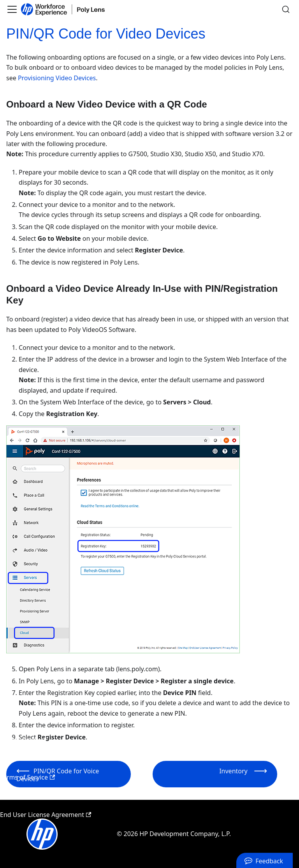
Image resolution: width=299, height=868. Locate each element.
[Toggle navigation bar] (12, 9)
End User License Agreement (46, 815)
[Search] (286, 9)
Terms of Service (27, 777)
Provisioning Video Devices (57, 78)
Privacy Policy (23, 740)
